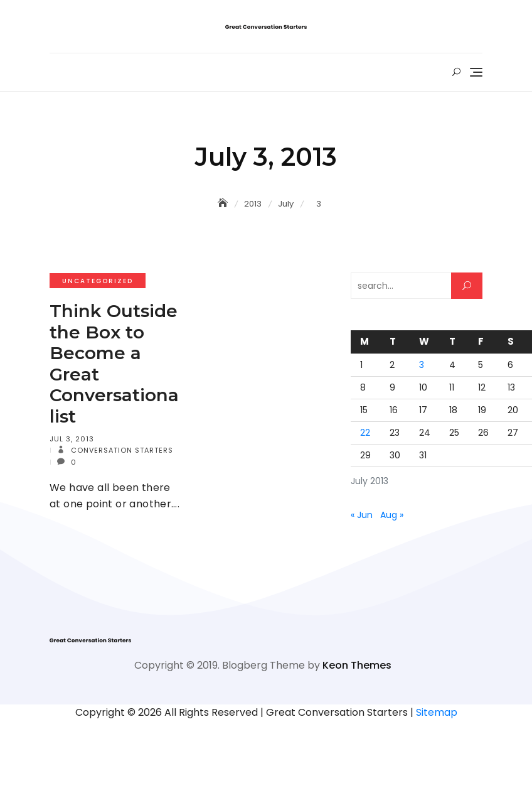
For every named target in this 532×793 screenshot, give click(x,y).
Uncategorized (98, 281)
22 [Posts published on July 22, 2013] (365, 433)
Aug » (392, 515)
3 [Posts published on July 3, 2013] (422, 365)
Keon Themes (357, 665)
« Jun (362, 515)
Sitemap (437, 712)
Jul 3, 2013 (72, 439)
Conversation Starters (121, 450)
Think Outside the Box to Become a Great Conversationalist (114, 364)
